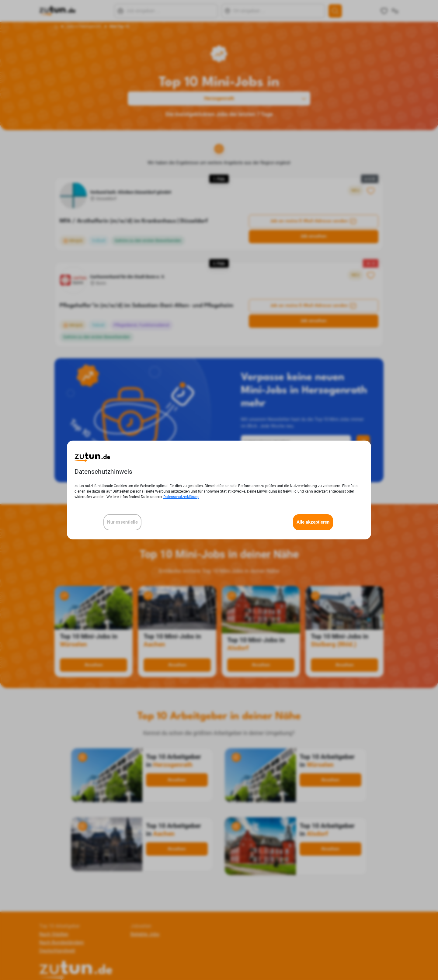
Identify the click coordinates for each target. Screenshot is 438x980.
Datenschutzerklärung (181, 497)
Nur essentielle (122, 522)
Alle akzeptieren (313, 522)
